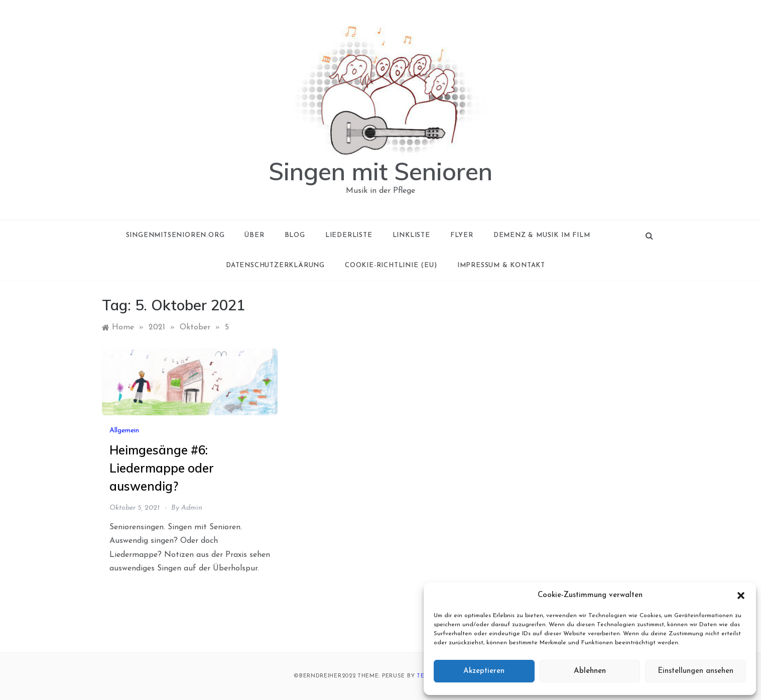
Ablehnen (590, 671)
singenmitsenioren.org (175, 235)
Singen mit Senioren (380, 171)
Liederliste (349, 235)
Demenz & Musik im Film (542, 235)
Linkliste (411, 235)
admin (192, 508)
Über (254, 235)
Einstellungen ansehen (695, 671)
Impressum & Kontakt (501, 265)
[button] (741, 596)
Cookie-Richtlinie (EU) (391, 265)
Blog (295, 235)
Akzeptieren (484, 671)
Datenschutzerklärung (275, 265)
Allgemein (124, 431)
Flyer (462, 235)
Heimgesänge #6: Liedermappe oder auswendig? (162, 468)
